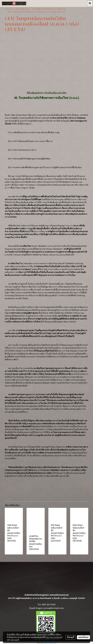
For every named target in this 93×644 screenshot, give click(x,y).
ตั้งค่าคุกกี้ (71, 637)
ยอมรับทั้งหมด (83, 637)
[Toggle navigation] (90, 3)
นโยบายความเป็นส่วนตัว (54, 637)
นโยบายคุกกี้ (15, 640)
